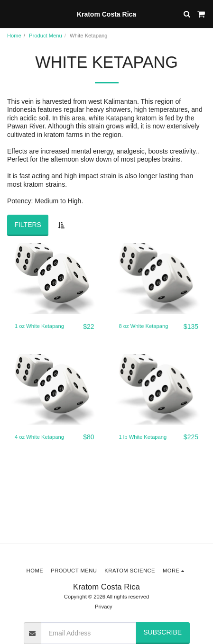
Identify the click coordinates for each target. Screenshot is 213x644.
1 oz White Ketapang (39, 326)
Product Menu (46, 36)
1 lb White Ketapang (143, 437)
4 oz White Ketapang (39, 437)
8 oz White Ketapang (144, 326)
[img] (55, 279)
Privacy (104, 607)
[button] (10, 14)
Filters (28, 225)
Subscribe (162, 632)
